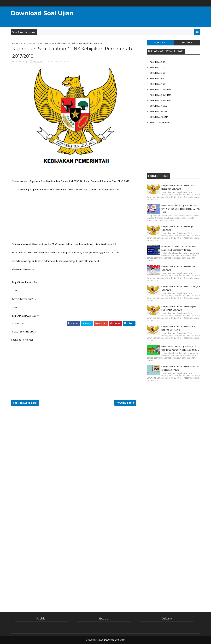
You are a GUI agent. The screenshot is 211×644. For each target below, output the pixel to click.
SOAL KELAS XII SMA (159, 117)
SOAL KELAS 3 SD (158, 73)
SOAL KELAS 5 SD (158, 84)
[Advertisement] (141, 17)
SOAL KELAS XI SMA (159, 112)
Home (15, 43)
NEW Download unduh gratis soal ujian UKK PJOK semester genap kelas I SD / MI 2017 (181, 209)
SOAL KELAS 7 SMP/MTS (161, 90)
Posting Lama (125, 403)
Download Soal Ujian (42, 13)
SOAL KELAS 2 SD (158, 68)
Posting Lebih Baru (25, 403)
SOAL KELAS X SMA (158, 106)
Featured (187, 43)
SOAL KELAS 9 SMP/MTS (161, 100)
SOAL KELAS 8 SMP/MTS (161, 95)
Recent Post (160, 43)
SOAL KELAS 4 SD (158, 79)
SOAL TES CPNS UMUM (31, 43)
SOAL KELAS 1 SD (158, 62)
